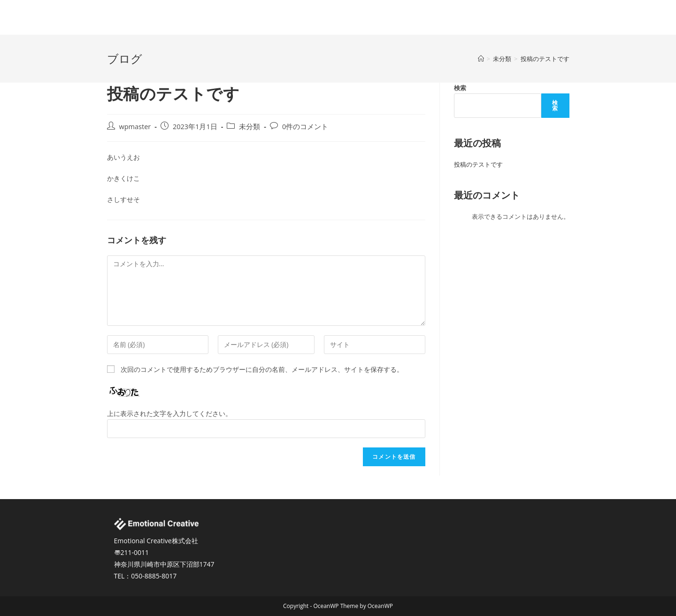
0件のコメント (305, 127)
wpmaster (135, 127)
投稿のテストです (478, 164)
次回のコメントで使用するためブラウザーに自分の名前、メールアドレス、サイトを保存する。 (262, 369)
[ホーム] (481, 59)
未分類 (250, 127)
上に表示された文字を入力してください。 (169, 413)
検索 (460, 88)
